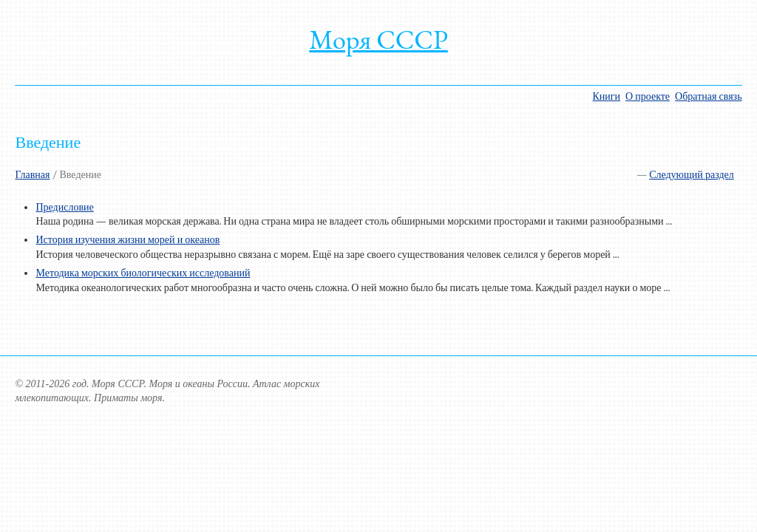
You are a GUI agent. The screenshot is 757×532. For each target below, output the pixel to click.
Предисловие (64, 207)
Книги (607, 96)
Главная (32, 175)
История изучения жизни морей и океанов (128, 240)
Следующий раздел (692, 175)
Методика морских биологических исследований (143, 273)
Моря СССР (378, 40)
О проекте (648, 96)
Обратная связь (708, 96)
